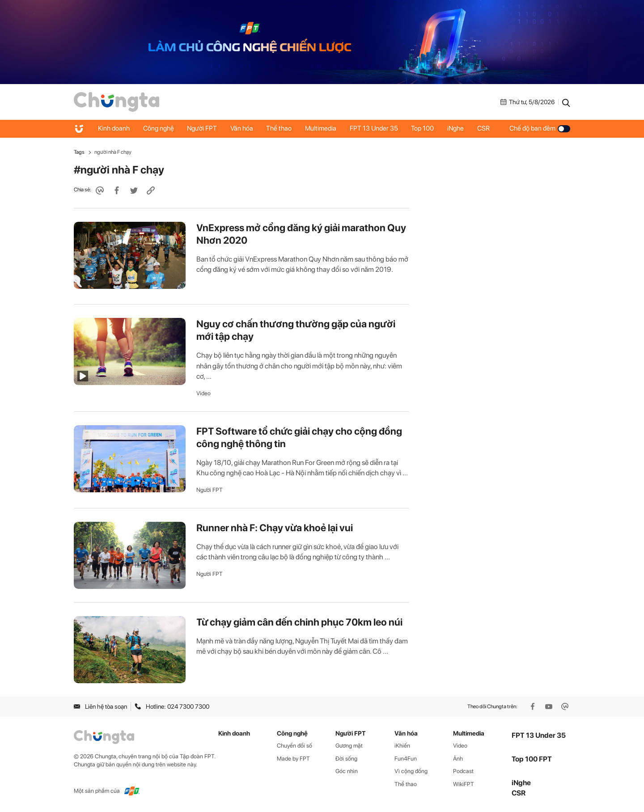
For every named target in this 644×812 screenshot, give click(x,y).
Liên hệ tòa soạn (100, 706)
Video (203, 393)
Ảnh (458, 759)
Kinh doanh (114, 128)
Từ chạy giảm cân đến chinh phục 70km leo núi (299, 622)
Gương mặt (349, 746)
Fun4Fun (406, 759)
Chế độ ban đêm (540, 128)
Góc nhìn (347, 771)
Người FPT (202, 128)
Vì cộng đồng (411, 771)
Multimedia (322, 128)
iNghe (457, 128)
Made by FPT (293, 759)
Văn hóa (242, 128)
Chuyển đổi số (294, 746)
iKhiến (402, 746)
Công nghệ (159, 128)
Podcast (463, 771)
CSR (485, 128)
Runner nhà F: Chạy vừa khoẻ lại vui (275, 528)
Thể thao (280, 128)
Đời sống (346, 759)
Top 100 (424, 128)
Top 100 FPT (532, 759)
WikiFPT (464, 784)
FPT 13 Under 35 (375, 128)
